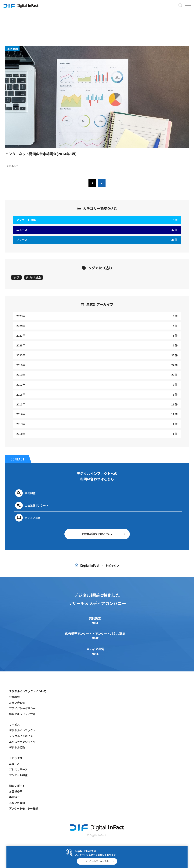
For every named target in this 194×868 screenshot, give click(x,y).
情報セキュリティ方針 (22, 714)
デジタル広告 (34, 277)
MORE (95, 623)
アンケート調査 (18, 775)
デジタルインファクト (22, 730)
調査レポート (17, 786)
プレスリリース (18, 769)
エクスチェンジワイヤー (24, 742)
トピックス (16, 758)
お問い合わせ (17, 703)
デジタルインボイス (21, 736)
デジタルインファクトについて (28, 691)
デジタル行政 (17, 747)
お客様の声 (16, 791)
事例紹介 (14, 797)
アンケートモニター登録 (24, 808)
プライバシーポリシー (22, 708)
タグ (16, 277)
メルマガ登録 (17, 803)
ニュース (14, 764)
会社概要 (14, 697)
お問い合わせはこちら (97, 534)
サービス (14, 725)
